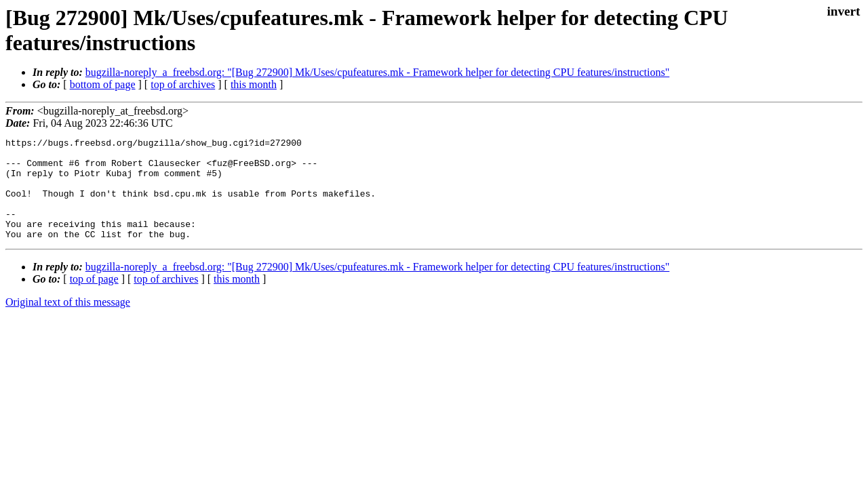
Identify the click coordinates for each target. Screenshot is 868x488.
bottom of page (103, 84)
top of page (94, 299)
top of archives (183, 84)
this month (254, 84)
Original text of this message (68, 322)
